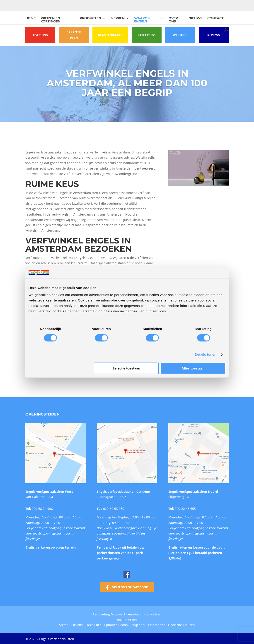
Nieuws (195, 18)
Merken (118, 18)
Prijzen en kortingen (50, 20)
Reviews (213, 35)
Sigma (64, 624)
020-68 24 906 (42, 508)
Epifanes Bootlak (117, 624)
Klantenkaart (110, 35)
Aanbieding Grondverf (145, 613)
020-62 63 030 (114, 508)
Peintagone (157, 624)
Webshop (179, 35)
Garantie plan (75, 35)
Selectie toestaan (126, 368)
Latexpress (144, 35)
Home (30, 18)
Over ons (173, 20)
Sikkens (77, 624)
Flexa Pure (93, 624)
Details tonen (206, 355)
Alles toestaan (193, 368)
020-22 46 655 (185, 508)
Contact (215, 18)
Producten (90, 18)
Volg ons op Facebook (130, 586)
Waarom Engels (142, 20)
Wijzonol (139, 624)
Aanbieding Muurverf (109, 613)
